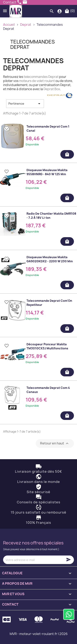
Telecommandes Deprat (33, 44)
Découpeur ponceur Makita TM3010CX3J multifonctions (47, 346)
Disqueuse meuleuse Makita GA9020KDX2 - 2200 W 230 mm (50, 259)
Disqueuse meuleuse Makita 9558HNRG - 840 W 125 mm (47, 172)
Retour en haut (55, 444)
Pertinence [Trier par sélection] (25, 104)
